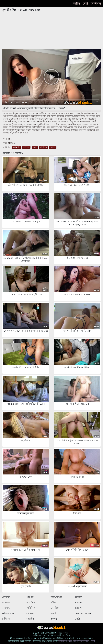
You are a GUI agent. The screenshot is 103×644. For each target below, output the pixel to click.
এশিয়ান (6, 597)
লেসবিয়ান (56, 608)
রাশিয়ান (44, 147)
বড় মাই (78, 597)
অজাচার (6, 608)
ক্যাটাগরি (96, 4)
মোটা (77, 619)
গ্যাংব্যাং (6, 603)
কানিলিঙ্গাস (32, 608)
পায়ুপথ (30, 597)
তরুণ (35, 147)
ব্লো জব (26, 147)
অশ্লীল (76, 4)
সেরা (85, 4)
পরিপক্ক (79, 603)
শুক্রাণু (53, 147)
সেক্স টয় (30, 619)
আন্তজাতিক (8, 613)
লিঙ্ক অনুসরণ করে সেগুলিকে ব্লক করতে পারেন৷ (77, 641)
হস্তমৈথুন (16, 147)
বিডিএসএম (56, 597)
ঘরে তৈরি (31, 603)
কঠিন (53, 603)
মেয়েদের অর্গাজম (83, 613)
